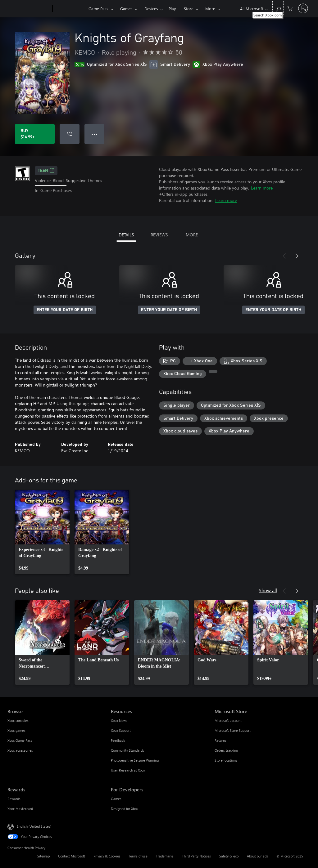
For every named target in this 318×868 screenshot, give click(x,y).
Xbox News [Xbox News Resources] (119, 720)
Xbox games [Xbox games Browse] (16, 730)
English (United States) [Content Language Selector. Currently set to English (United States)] (34, 826)
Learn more (262, 188)
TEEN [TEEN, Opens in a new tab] (46, 171)
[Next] (297, 256)
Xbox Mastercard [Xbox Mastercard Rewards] (20, 809)
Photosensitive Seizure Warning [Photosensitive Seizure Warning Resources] (135, 760)
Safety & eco (229, 856)
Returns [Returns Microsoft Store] (220, 740)
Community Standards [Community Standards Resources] (127, 750)
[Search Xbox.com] (278, 8)
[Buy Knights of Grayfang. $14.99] (35, 134)
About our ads (257, 856)
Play (172, 9)
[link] (42, 532)
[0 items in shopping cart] (290, 8)
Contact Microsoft (72, 856)
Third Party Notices (196, 856)
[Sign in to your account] (303, 8)
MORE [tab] (192, 235)
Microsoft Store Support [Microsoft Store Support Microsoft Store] (233, 730)
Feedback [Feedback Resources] (118, 740)
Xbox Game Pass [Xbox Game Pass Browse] (20, 740)
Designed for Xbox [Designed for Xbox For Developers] (125, 809)
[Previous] (284, 256)
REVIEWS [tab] (159, 235)
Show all (268, 590)
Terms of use (138, 856)
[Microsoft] (29, 9)
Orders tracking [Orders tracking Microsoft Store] (226, 750)
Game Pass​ (98, 9)
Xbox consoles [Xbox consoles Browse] (18, 720)
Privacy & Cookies (107, 856)
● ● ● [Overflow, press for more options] (95, 134)
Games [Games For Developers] (116, 799)
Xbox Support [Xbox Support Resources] (121, 730)
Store (189, 9)
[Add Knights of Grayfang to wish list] (70, 134)
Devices (151, 9)
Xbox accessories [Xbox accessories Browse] (20, 750)
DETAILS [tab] (126, 235)
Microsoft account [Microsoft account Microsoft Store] (228, 720)
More (210, 9)
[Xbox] (70, 9)
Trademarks (165, 856)
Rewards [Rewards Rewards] (14, 799)
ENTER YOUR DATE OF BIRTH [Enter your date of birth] (65, 310)
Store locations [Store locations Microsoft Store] (226, 760)
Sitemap (43, 856)
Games (126, 9)
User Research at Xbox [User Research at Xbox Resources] (128, 770)
